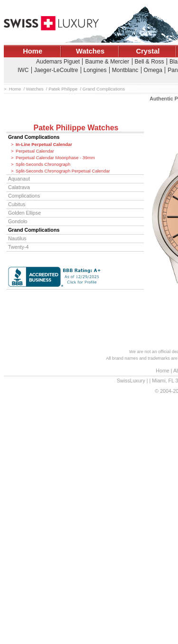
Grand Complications (34, 137)
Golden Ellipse (24, 213)
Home (33, 51)
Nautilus (17, 238)
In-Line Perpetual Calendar (44, 145)
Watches (90, 51)
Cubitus (17, 204)
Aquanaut (19, 179)
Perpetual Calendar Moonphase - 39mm (55, 158)
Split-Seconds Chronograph (43, 164)
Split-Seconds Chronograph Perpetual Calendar (63, 171)
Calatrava (19, 187)
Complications (24, 196)
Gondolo (18, 221)
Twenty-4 (19, 247)
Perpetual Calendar (35, 151)
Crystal (148, 51)
